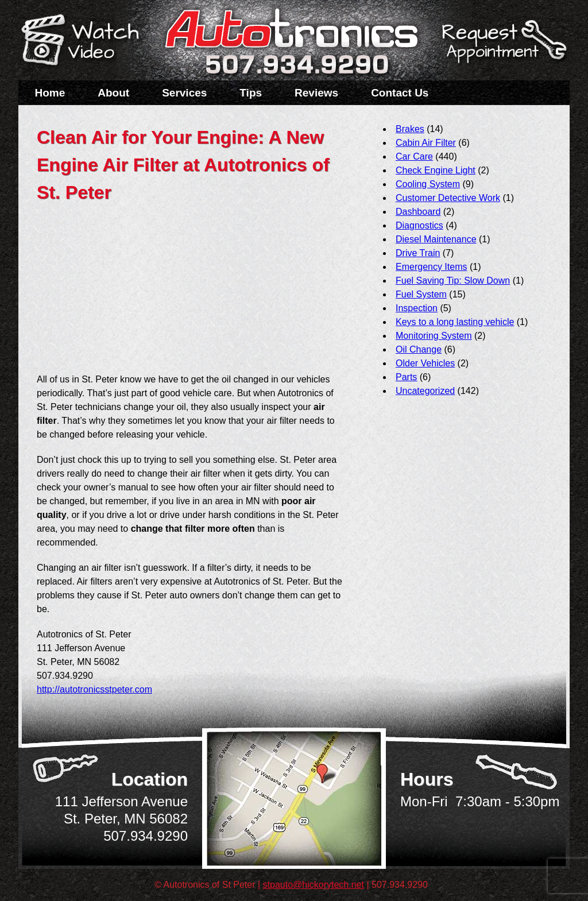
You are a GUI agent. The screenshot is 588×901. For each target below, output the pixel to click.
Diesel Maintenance (436, 239)
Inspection (417, 308)
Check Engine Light (436, 170)
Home (50, 93)
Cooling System (428, 184)
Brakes (410, 129)
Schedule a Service (502, 48)
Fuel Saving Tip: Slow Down (453, 281)
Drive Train (418, 253)
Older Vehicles (425, 363)
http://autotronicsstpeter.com (94, 689)
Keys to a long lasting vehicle (455, 322)
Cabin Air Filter (426, 143)
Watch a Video (86, 42)
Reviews (316, 93)
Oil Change (419, 349)
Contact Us (400, 93)
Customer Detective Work (448, 198)
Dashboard (418, 212)
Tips (251, 93)
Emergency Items (431, 267)
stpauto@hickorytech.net (314, 885)
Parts (406, 377)
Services (184, 93)
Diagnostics (419, 225)
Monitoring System (434, 336)
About (113, 93)
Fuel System (421, 294)
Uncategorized (425, 391)
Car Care (414, 156)
